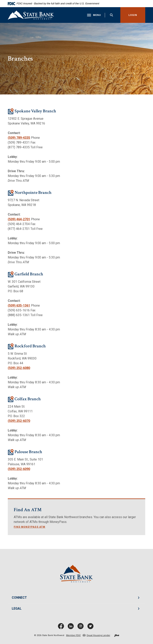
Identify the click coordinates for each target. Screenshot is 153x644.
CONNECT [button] (19, 598)
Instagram (81, 628)
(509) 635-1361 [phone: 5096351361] (19, 306)
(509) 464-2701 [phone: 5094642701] (19, 219)
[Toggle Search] (111, 15)
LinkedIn (72, 628)
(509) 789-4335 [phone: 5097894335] (19, 138)
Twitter (91, 628)
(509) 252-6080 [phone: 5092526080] (19, 368)
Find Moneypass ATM (30, 527)
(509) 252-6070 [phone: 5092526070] (19, 421)
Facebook (62, 628)
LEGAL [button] (17, 609)
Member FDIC (73, 636)
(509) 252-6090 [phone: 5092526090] (19, 469)
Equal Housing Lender (98, 636)
